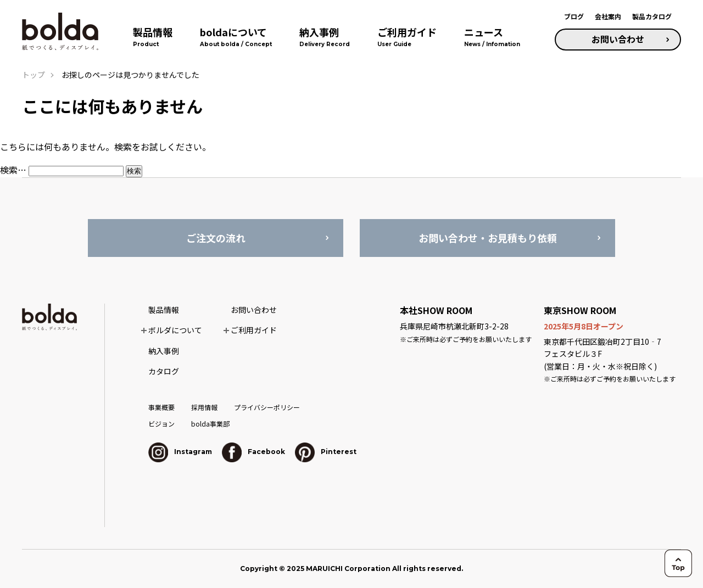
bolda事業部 (210, 424)
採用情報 (204, 407)
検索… (13, 170)
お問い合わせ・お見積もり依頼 (488, 238)
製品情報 (164, 310)
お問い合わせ (618, 39)
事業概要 (161, 407)
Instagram (180, 452)
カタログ (164, 371)
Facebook (253, 452)
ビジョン (161, 424)
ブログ (574, 16)
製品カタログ (652, 16)
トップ (34, 75)
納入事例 (164, 351)
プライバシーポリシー (267, 407)
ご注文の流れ (216, 238)
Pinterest (326, 452)
